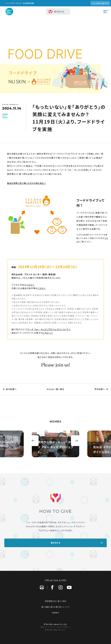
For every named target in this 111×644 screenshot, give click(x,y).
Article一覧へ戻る (55, 389)
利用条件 (56, 611)
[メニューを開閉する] (106, 12)
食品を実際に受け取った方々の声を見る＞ (27, 183)
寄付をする (59, 12)
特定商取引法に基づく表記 (55, 600)
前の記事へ (8, 389)
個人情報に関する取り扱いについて (55, 605)
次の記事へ (103, 389)
